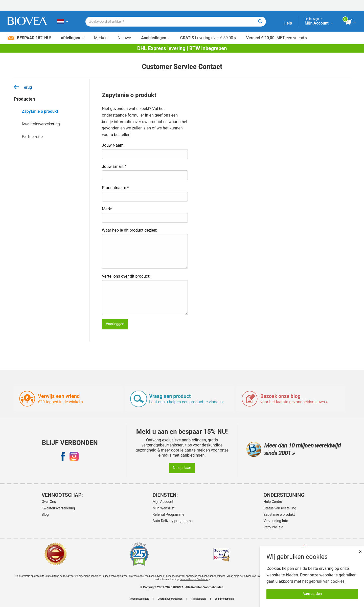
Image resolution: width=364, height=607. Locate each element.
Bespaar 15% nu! (29, 38)
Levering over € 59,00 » (208, 38)
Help (288, 23)
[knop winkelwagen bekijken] (351, 22)
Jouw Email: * (114, 166)
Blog (45, 514)
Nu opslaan (182, 468)
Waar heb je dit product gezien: (130, 230)
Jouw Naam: (113, 145)
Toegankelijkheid (140, 599)
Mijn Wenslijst (164, 508)
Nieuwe (124, 38)
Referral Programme (168, 514)
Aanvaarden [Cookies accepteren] (312, 594)
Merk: (107, 209)
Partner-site (32, 137)
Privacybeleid (199, 599)
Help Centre (273, 502)
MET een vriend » (277, 38)
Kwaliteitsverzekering (41, 124)
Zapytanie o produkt (40, 111)
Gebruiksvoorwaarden (170, 599)
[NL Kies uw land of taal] (62, 21)
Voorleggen (115, 324)
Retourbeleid (274, 527)
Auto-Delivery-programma (173, 521)
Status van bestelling (280, 508)
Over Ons (49, 502)
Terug (23, 87)
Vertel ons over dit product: (126, 276)
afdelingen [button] (72, 38)
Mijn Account (163, 502)
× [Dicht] (360, 552)
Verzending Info (276, 521)
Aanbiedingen (155, 38)
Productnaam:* (115, 188)
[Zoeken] (260, 22)
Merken (101, 38)
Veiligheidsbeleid (224, 599)
